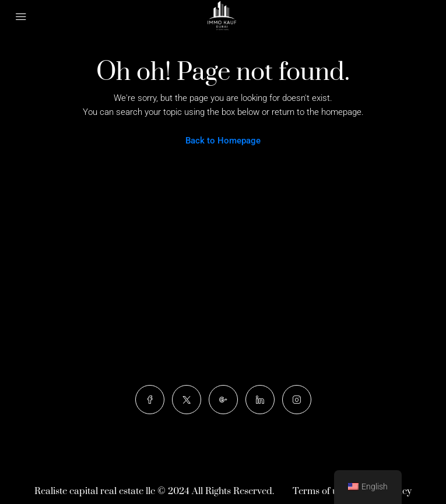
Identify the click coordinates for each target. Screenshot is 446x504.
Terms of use (319, 491)
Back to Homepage (223, 141)
